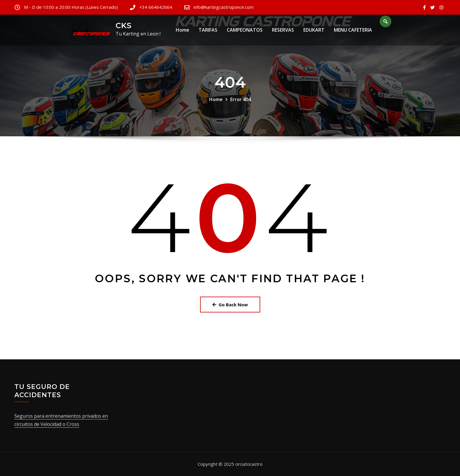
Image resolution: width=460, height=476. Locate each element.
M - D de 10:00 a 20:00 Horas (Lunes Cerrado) (71, 7)
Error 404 (241, 99)
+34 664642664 (156, 7)
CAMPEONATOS (245, 32)
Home (182, 32)
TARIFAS (208, 32)
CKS (124, 25)
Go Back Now (230, 305)
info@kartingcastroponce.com (224, 7)
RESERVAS (283, 32)
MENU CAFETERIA (353, 32)
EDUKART (314, 32)
